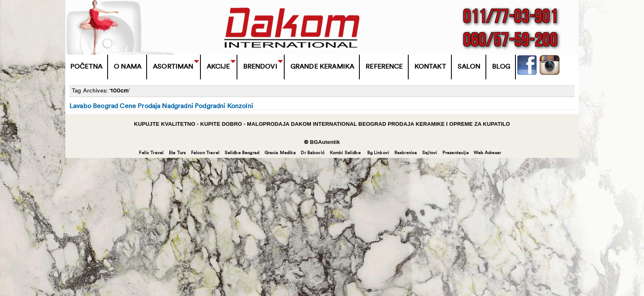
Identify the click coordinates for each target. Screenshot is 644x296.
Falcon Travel (205, 153)
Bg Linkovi (378, 153)
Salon (469, 67)
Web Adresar (487, 153)
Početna (86, 67)
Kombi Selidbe (345, 153)
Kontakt (430, 67)
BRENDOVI (260, 67)
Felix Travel (151, 153)
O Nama (128, 67)
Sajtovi (430, 153)
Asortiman (173, 67)
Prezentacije (455, 153)
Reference (384, 67)
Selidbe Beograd (242, 153)
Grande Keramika (322, 67)
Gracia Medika (280, 153)
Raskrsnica (406, 153)
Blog (501, 67)
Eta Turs (177, 153)
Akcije (218, 67)
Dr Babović (313, 153)
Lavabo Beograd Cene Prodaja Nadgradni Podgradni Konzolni (161, 106)
